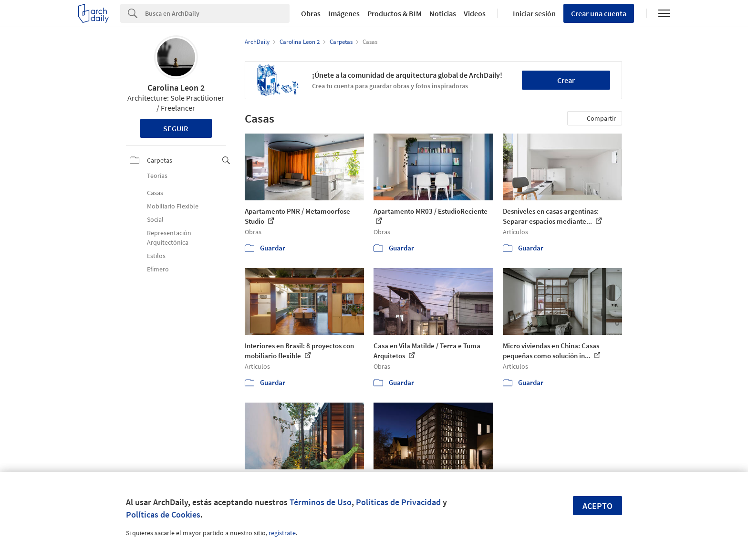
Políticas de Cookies (163, 514)
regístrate (282, 533)
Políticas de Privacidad (398, 502)
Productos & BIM (395, 13)
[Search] (217, 13)
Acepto (597, 506)
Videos (475, 13)
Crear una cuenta (599, 13)
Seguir (176, 128)
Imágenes (344, 13)
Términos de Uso (321, 502)
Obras (311, 13)
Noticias (443, 13)
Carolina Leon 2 (176, 88)
